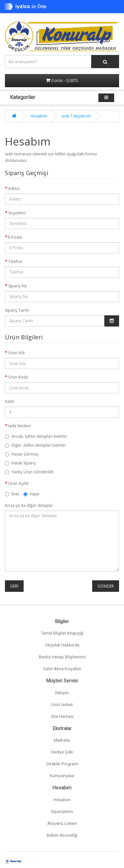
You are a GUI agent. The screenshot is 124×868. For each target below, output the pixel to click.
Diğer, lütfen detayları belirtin (35, 445)
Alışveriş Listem (62, 823)
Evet (12, 494)
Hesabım (39, 116)
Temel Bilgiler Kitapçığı (62, 633)
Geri (14, 586)
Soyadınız (17, 213)
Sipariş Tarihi (17, 310)
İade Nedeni (20, 426)
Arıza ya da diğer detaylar (29, 505)
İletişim (62, 693)
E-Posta (15, 237)
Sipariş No (18, 286)
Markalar (62, 740)
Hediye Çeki (62, 752)
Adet (9, 401)
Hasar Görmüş (22, 454)
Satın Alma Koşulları (62, 669)
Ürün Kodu (18, 377)
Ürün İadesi (62, 705)
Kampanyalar (62, 776)
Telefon (15, 262)
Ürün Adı (16, 353)
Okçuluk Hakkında (62, 645)
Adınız (14, 188)
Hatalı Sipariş (20, 463)
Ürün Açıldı (18, 483)
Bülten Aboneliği (62, 835)
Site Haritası (62, 716)
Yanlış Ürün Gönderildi (29, 472)
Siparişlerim (62, 812)
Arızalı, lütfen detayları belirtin (36, 436)
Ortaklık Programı (62, 764)
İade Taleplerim (76, 116)
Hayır (31, 494)
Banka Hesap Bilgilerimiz (62, 657)
